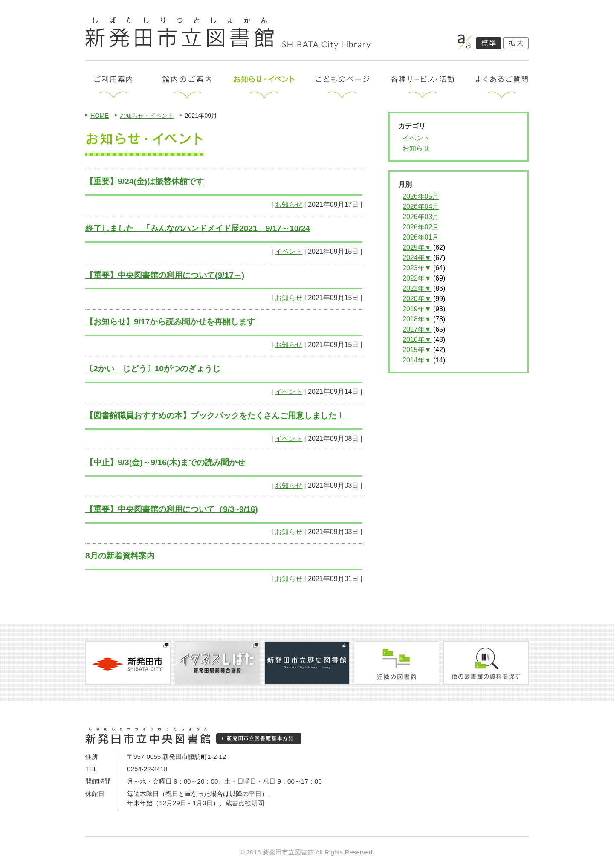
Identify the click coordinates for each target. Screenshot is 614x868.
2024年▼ (417, 258)
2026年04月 (421, 207)
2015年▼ (417, 350)
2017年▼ (417, 329)
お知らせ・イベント (147, 116)
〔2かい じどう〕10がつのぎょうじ (153, 369)
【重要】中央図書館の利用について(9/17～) (165, 275)
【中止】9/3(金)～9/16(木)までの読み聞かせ (165, 462)
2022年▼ (417, 278)
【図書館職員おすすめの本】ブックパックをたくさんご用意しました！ (215, 415)
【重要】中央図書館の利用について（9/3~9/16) (172, 509)
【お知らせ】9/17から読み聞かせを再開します (170, 322)
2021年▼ (417, 288)
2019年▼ (417, 309)
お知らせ (289, 204)
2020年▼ (417, 299)
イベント (289, 251)
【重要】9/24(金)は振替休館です (145, 181)
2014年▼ (417, 360)
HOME (100, 116)
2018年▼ (417, 319)
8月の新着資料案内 (120, 556)
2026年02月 (421, 227)
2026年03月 (421, 217)
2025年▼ (417, 247)
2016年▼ (417, 340)
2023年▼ (417, 268)
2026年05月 (421, 196)
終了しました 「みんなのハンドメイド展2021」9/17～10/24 (198, 228)
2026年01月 (421, 237)
